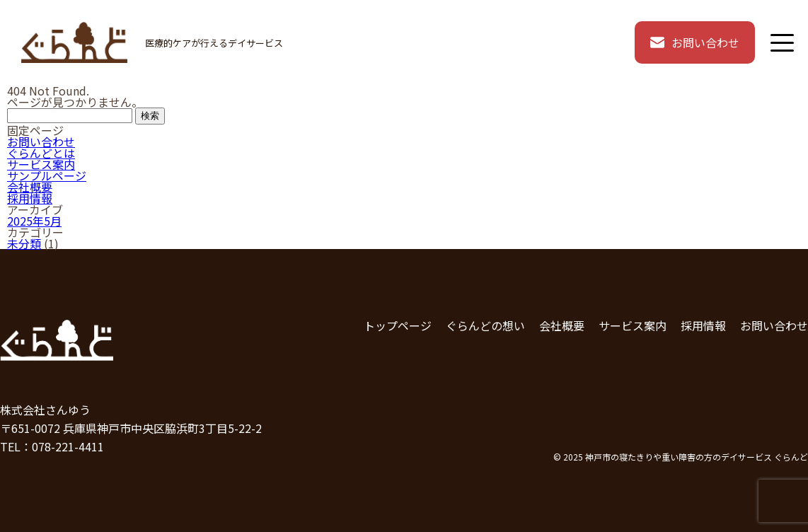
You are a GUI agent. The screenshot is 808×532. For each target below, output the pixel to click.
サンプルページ (47, 175)
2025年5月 (34, 221)
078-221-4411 (68, 446)
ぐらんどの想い (485, 325)
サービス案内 (41, 164)
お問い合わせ (695, 42)
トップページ (398, 325)
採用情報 (30, 198)
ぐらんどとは (41, 153)
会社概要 (30, 187)
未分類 (24, 243)
